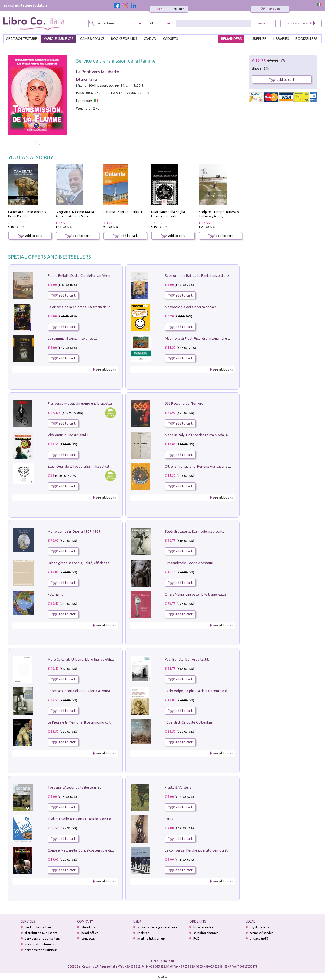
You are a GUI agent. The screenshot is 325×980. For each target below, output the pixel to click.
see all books (106, 369)
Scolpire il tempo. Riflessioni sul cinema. (229, 212)
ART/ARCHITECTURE (22, 39)
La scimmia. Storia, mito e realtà (73, 338)
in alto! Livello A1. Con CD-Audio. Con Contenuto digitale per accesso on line (107, 819)
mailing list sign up (151, 938)
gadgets (170, 39)
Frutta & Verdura (178, 787)
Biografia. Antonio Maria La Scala (81, 212)
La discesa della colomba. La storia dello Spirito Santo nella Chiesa (100, 307)
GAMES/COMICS (92, 39)
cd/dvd (150, 39)
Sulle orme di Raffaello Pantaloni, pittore (197, 275)
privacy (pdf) (259, 938)
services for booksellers (42, 938)
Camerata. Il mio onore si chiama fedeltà (39, 212)
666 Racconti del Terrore (184, 403)
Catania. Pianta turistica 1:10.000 (129, 212)
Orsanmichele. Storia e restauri (189, 563)
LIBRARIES (281, 39)
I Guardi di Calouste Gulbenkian (189, 722)
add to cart (30, 236)
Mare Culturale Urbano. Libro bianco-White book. (86, 659)
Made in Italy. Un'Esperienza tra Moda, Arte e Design (206, 435)
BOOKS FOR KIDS (124, 39)
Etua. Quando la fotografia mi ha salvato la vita (85, 466)
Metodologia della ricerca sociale (191, 307)
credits (163, 977)
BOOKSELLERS (306, 39)
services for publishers (41, 950)
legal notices (259, 927)
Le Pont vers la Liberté (97, 72)
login (159, 9)
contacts (88, 938)
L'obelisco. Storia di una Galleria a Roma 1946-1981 (87, 691)
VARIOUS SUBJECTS (59, 39)
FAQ (196, 938)
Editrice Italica (87, 79)
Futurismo (56, 594)
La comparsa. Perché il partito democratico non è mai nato (211, 850)
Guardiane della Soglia (168, 212)
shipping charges (206, 933)
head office (90, 933)
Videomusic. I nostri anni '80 (69, 435)
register (179, 9)
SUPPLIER (259, 39)
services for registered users (158, 927)
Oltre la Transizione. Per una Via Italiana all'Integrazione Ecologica (217, 466)
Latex (169, 819)
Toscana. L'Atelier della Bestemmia (75, 787)
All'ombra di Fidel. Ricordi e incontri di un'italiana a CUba (209, 338)
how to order (203, 927)
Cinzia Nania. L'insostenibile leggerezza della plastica (206, 594)
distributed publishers (41, 933)
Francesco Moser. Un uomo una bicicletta (80, 403)
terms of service (262, 933)
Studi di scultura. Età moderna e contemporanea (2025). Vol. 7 (213, 531)
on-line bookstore (38, 927)
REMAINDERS (231, 39)
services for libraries (40, 944)
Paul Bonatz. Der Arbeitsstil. (187, 659)
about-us (88, 927)
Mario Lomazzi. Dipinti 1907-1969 (74, 531)
